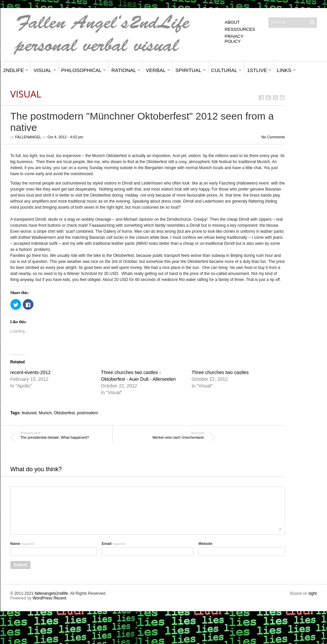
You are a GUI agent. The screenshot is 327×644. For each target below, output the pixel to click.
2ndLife (14, 70)
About (232, 22)
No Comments (273, 137)
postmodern (88, 413)
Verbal (156, 70)
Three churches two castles (220, 372)
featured (29, 413)
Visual (42, 70)
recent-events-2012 (31, 372)
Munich (45, 413)
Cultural (224, 70)
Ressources (240, 29)
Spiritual (189, 70)
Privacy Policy (234, 39)
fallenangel (28, 137)
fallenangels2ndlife (51, 593)
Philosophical (82, 70)
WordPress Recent (49, 598)
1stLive (257, 70)
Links (284, 70)
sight (312, 593)
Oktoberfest (64, 413)
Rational (124, 70)
